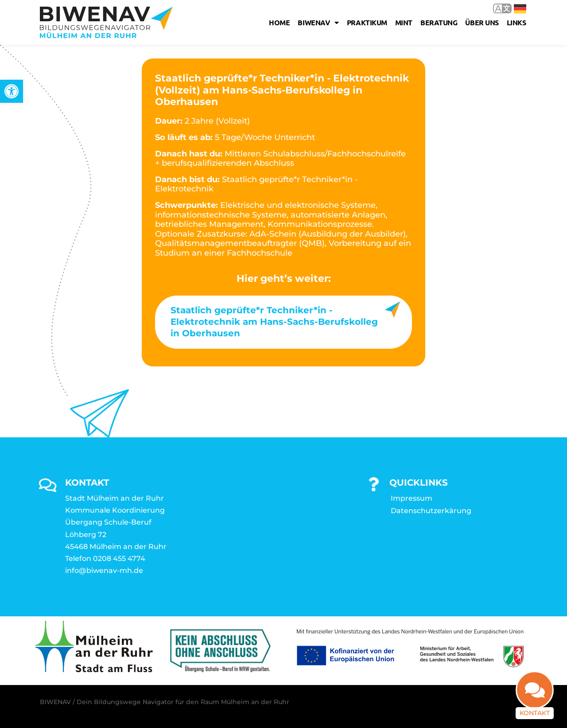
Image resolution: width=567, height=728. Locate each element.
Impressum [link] (412, 498)
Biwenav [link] (318, 23)
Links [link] (517, 22)
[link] (12, 91)
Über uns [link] (482, 22)
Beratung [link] (439, 22)
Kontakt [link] (535, 701)
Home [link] (279, 22)
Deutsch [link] (520, 9)
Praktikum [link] (367, 22)
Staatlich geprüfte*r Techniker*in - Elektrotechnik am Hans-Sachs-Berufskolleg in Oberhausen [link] (274, 322)
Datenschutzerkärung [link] (431, 511)
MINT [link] (404, 22)
